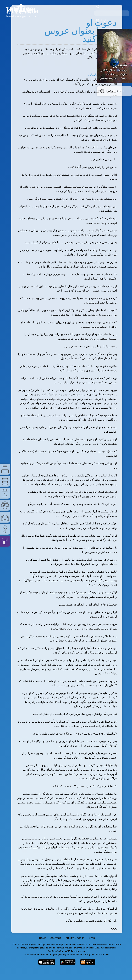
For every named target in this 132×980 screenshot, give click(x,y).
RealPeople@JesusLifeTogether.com (67, 951)
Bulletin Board (75, 938)
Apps (92, 938)
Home (42, 938)
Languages (112, 91)
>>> (114, 928)
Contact (56, 938)
